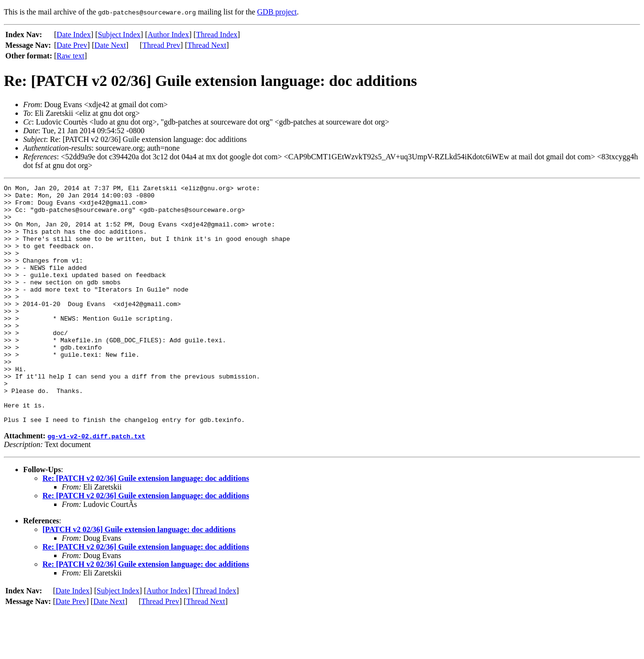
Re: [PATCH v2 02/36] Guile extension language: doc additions (146, 526)
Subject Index (119, 35)
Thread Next (207, 45)
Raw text (70, 56)
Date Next (110, 45)
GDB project (277, 12)
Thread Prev (161, 45)
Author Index (168, 35)
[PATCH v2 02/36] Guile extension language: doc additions (139, 577)
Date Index (74, 35)
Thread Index (217, 35)
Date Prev (72, 45)
